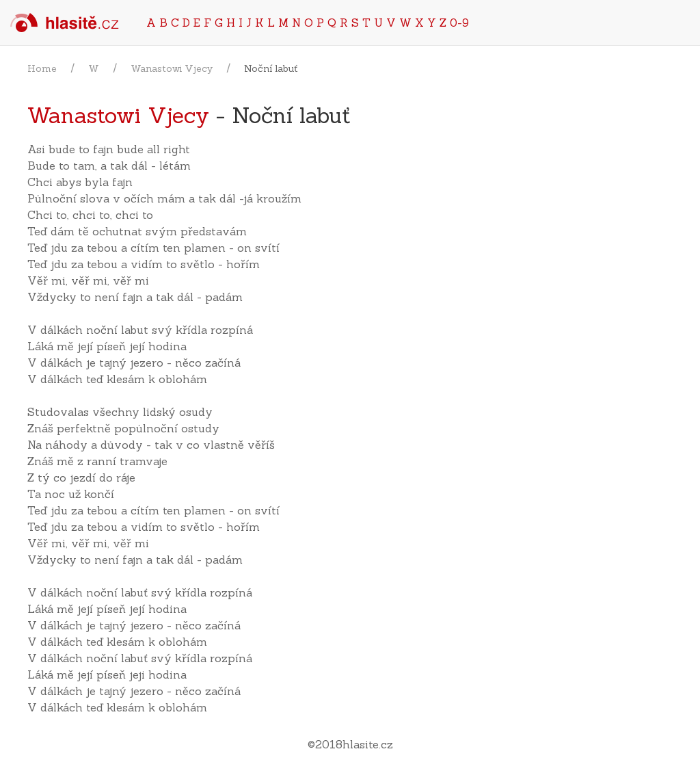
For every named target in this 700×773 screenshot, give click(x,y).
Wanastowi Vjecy (172, 68)
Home (42, 68)
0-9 (459, 23)
